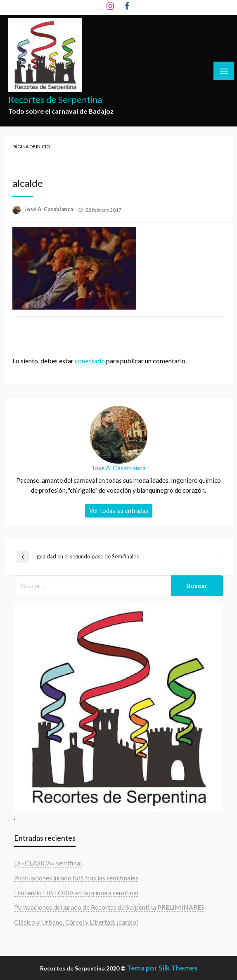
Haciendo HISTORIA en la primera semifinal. (77, 893)
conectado (90, 361)
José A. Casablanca (49, 209)
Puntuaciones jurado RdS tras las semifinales (76, 878)
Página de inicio (31, 147)
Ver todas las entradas (119, 511)
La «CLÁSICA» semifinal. (49, 863)
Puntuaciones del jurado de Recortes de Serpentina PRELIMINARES (109, 907)
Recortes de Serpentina (55, 100)
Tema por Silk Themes (162, 968)
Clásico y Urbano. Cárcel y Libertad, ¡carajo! (76, 922)
